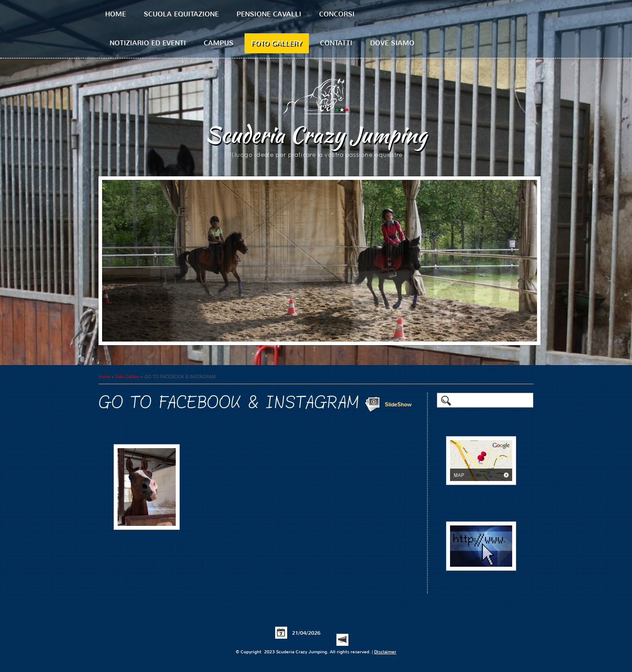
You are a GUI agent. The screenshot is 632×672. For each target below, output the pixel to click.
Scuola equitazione (181, 14)
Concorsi (337, 14)
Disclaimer (385, 652)
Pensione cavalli (269, 14)
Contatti (336, 43)
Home (116, 14)
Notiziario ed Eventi (148, 43)
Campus (219, 43)
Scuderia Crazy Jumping (316, 135)
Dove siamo (392, 43)
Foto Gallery (277, 43)
